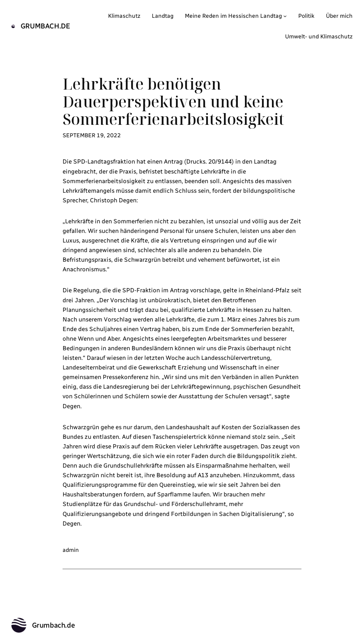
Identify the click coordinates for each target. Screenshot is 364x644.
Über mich (339, 16)
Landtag (163, 16)
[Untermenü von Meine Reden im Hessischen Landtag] (285, 16)
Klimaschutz (124, 16)
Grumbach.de (45, 26)
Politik (306, 16)
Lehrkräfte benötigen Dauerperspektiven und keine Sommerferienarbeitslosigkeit (173, 102)
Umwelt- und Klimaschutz (319, 36)
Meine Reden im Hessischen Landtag (233, 16)
